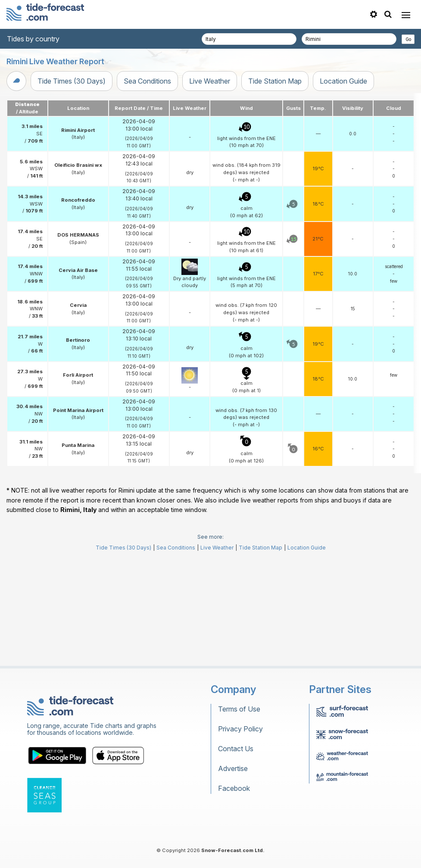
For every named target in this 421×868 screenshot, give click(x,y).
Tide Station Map (275, 81)
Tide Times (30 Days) (72, 81)
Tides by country (33, 39)
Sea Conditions (147, 81)
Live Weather (210, 81)
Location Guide (343, 81)
